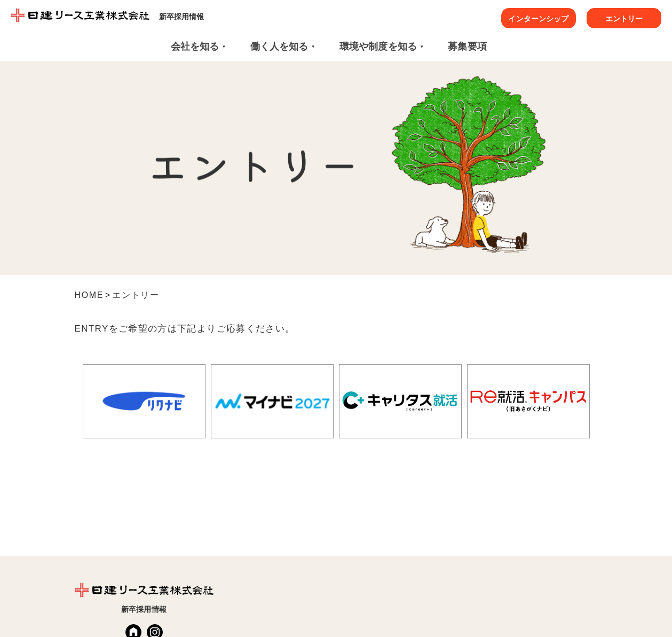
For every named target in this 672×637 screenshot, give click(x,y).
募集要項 (467, 46)
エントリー (624, 19)
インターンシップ (538, 19)
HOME (89, 295)
